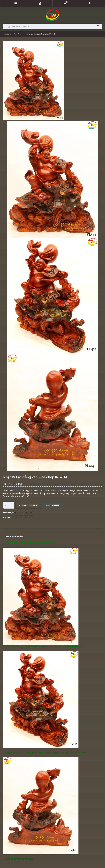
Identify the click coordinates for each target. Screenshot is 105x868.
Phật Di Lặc (18, 34)
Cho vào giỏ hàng (29, 505)
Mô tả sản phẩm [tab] (14, 536)
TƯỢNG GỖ (29, 513)
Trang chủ (7, 34)
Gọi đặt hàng (53, 505)
